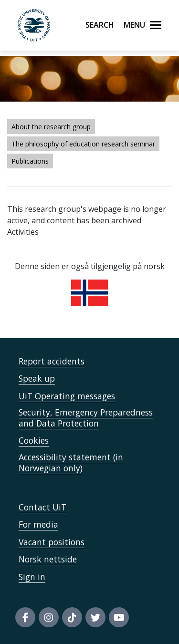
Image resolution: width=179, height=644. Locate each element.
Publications (30, 161)
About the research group (51, 127)
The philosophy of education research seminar (83, 144)
